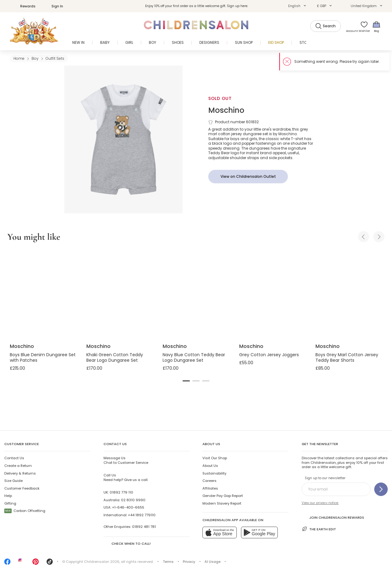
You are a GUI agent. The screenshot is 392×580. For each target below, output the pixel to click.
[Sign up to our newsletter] (381, 489)
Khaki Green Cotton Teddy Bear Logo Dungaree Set (115, 357)
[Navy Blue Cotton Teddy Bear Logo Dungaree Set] (196, 294)
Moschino (226, 110)
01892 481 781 (144, 527)
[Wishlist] (362, 27)
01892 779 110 (121, 492)
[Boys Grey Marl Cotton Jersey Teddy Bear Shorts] (349, 294)
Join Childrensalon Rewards (333, 517)
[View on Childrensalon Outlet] (248, 177)
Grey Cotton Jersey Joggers (269, 355)
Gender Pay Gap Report (223, 496)
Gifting (10, 503)
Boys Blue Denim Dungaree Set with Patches (43, 357)
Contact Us (14, 458)
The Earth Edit (319, 529)
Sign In (54, 6)
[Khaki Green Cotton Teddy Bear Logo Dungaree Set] (120, 294)
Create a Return (18, 466)
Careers (209, 481)
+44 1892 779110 (142, 515)
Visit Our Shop (215, 458)
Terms (168, 562)
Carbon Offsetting (25, 511)
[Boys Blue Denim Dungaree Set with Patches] (43, 294)
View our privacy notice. (320, 503)
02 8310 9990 (133, 500)
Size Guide (13, 481)
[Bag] (376, 27)
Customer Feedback (22, 488)
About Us (210, 466)
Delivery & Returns (20, 473)
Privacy (189, 562)
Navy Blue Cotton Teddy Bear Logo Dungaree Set (194, 357)
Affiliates (210, 488)
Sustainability (214, 473)
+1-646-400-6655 (128, 507)
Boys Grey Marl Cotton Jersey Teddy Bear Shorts (347, 357)
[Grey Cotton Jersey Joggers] (273, 294)
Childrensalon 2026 (102, 562)
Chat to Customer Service (126, 460)
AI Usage (213, 562)
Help (8, 496)
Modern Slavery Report (222, 503)
